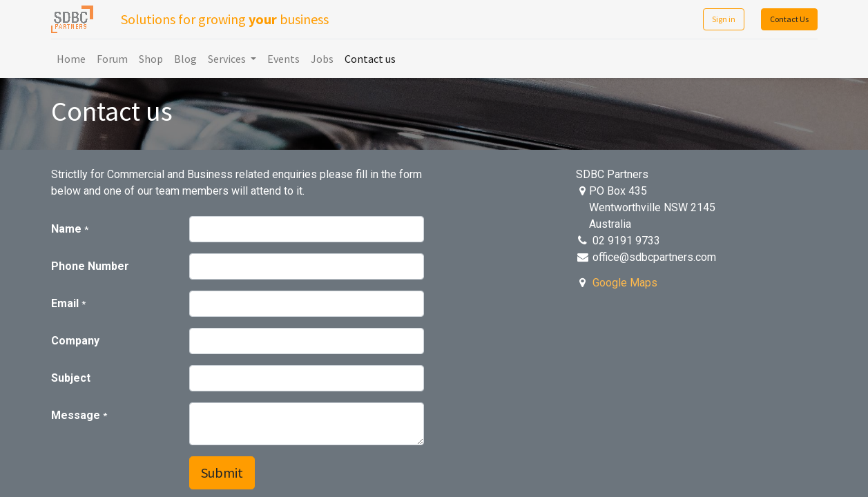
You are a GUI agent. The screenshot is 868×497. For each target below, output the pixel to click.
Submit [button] (222, 472)
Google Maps (625, 283)
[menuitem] (71, 59)
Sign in (724, 19)
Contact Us (789, 19)
